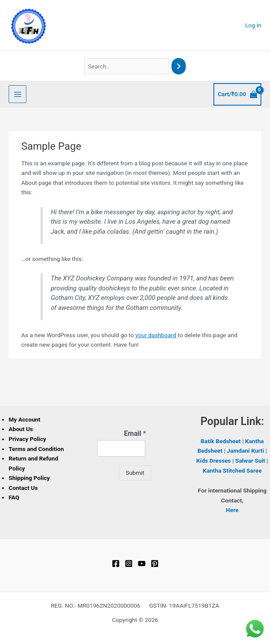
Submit (135, 473)
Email (135, 433)
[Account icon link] (254, 25)
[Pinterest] (155, 563)
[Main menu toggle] (17, 94)
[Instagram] (129, 563)
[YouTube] (142, 563)
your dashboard (156, 335)
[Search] (179, 66)
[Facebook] (116, 563)
